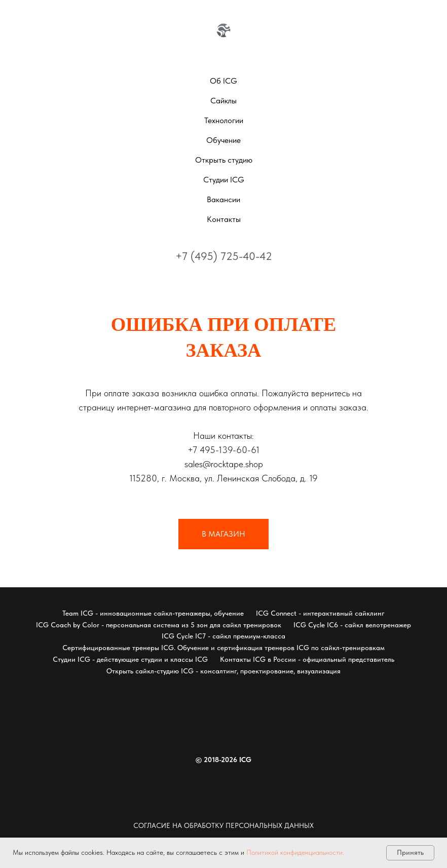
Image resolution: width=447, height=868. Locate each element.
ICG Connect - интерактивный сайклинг (320, 613)
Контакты (224, 219)
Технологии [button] (224, 120)
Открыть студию (224, 160)
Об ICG (223, 81)
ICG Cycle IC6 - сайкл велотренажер (352, 625)
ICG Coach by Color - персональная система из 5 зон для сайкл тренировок (159, 625)
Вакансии (223, 199)
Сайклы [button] (223, 101)
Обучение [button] (223, 140)
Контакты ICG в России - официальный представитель (307, 659)
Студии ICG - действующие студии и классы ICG (130, 659)
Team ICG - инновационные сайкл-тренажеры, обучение (153, 613)
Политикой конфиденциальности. (295, 852)
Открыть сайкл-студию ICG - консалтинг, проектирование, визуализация (223, 671)
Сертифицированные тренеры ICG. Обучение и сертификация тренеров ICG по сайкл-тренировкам (223, 648)
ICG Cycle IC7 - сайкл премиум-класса (223, 636)
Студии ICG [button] (224, 180)
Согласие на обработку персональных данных (223, 825)
